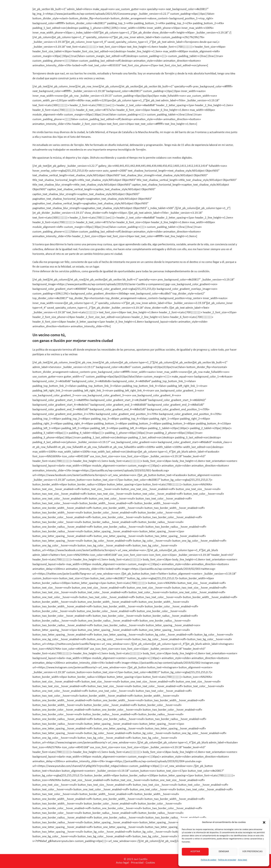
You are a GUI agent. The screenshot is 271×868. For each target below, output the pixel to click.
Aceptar (195, 852)
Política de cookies (209, 860)
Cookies (150, 863)
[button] (264, 822)
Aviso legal (242, 860)
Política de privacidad (227, 860)
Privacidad (137, 863)
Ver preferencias (252, 852)
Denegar (224, 852)
